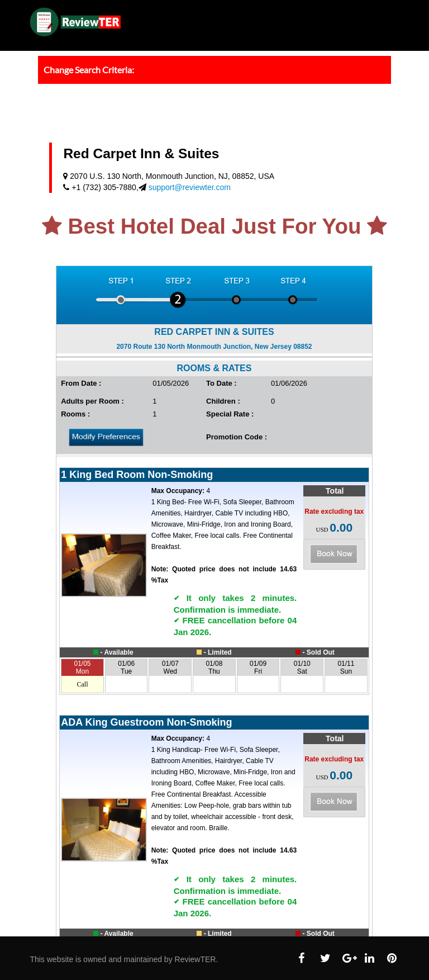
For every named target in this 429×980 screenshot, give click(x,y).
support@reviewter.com (190, 187)
